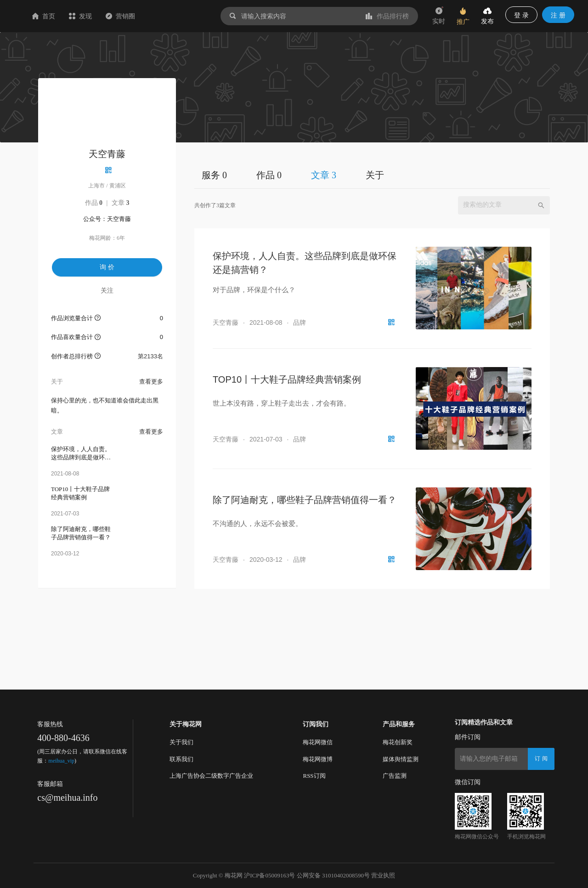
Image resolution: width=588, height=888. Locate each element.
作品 (94, 203)
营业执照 (383, 875)
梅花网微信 (318, 742)
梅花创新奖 (398, 742)
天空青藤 (226, 322)
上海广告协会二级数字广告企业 (211, 776)
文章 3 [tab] (324, 175)
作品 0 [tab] (269, 175)
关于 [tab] (375, 175)
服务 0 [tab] (214, 175)
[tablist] (372, 175)
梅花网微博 (318, 759)
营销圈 (175, 16)
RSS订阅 (314, 776)
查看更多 (151, 382)
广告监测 (395, 776)
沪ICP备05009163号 (269, 875)
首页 (98, 16)
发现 (135, 16)
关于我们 (181, 742)
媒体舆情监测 (401, 759)
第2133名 (150, 356)
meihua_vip (61, 761)
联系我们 (181, 759)
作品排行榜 (387, 16)
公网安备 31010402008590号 (333, 875)
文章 (121, 203)
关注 (107, 290)
